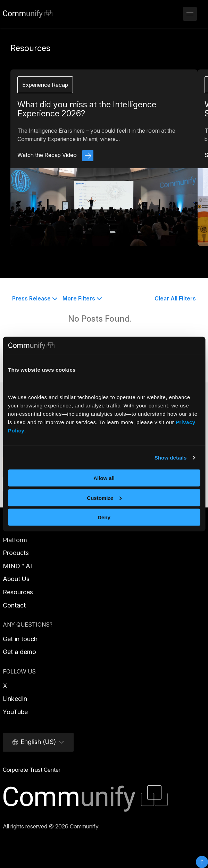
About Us (16, 579)
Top (202, 862)
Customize (104, 498)
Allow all (104, 478)
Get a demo (19, 652)
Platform (15, 540)
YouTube (15, 712)
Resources (18, 592)
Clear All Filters (175, 298)
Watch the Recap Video (55, 155)
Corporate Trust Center (32, 770)
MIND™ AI (17, 566)
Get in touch (20, 639)
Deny (104, 517)
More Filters (82, 298)
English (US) (38, 742)
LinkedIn (15, 699)
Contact (14, 605)
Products (16, 553)
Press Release (35, 298)
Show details (171, 457)
